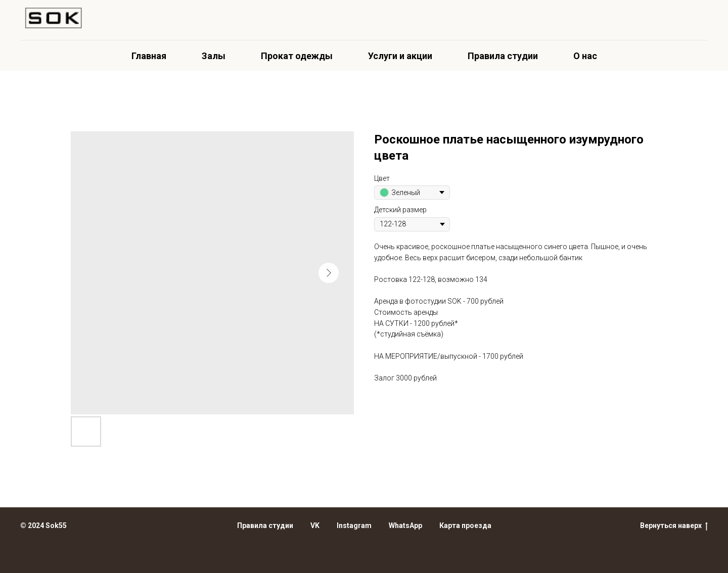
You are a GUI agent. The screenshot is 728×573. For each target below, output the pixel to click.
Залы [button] (214, 56)
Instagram (354, 526)
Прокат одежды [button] (297, 56)
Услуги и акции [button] (400, 56)
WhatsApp (405, 526)
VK (315, 526)
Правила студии (503, 56)
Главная (149, 56)
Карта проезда (465, 526)
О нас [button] (585, 56)
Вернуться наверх (674, 526)
